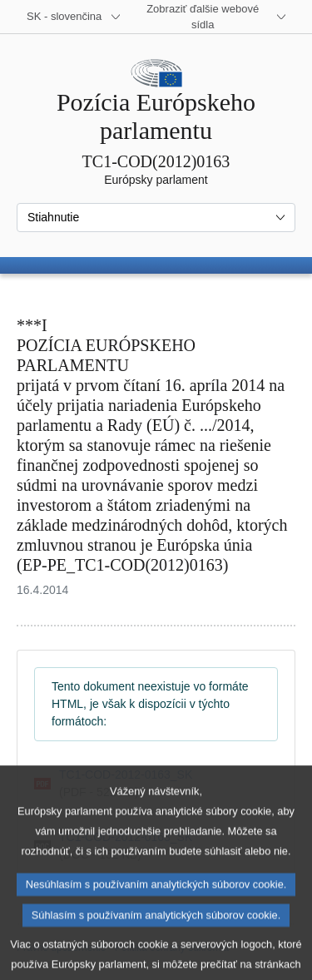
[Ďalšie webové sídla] (213, 17)
